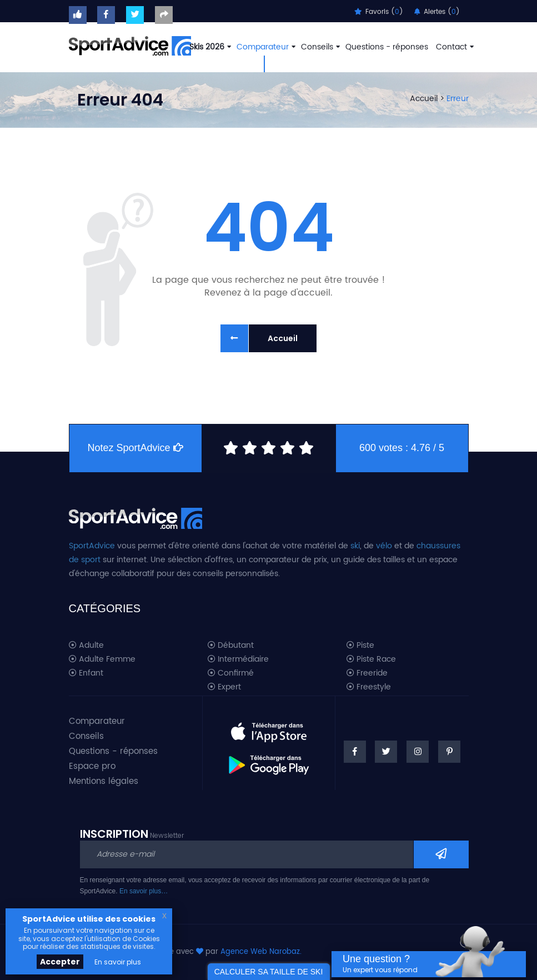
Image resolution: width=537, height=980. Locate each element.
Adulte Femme (102, 659)
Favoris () (379, 12)
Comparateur (265, 47)
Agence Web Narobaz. (261, 952)
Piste (360, 646)
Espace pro (92, 766)
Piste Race (371, 659)
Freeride (367, 673)
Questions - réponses (387, 47)
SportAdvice (92, 546)
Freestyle (369, 687)
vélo (384, 546)
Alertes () (437, 12)
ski (355, 546)
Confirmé (231, 673)
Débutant (231, 646)
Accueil (424, 99)
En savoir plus (118, 962)
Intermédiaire (238, 659)
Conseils (319, 47)
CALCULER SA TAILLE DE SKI (269, 972)
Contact (454, 47)
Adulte (86, 646)
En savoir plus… (144, 891)
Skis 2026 (209, 47)
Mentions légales (104, 781)
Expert (224, 687)
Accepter (60, 962)
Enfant (86, 673)
